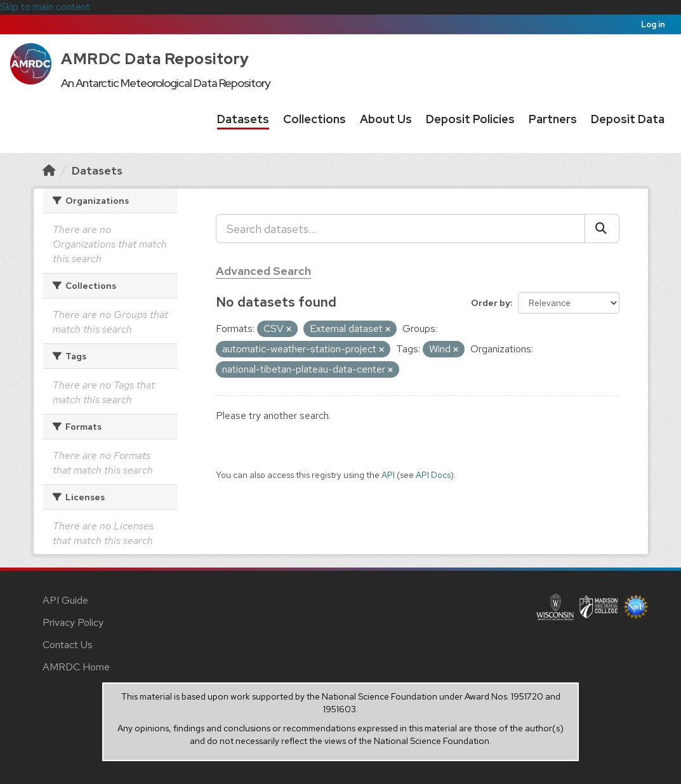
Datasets (243, 119)
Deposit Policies (470, 119)
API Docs (433, 475)
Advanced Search (263, 271)
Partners (553, 119)
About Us (386, 119)
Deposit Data (628, 119)
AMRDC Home (76, 667)
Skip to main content (45, 7)
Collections (314, 119)
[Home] (49, 170)
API (388, 475)
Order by (491, 303)
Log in (653, 24)
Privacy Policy (73, 622)
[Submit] (602, 229)
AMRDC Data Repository (155, 59)
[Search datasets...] (400, 229)
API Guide (65, 600)
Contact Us (68, 645)
